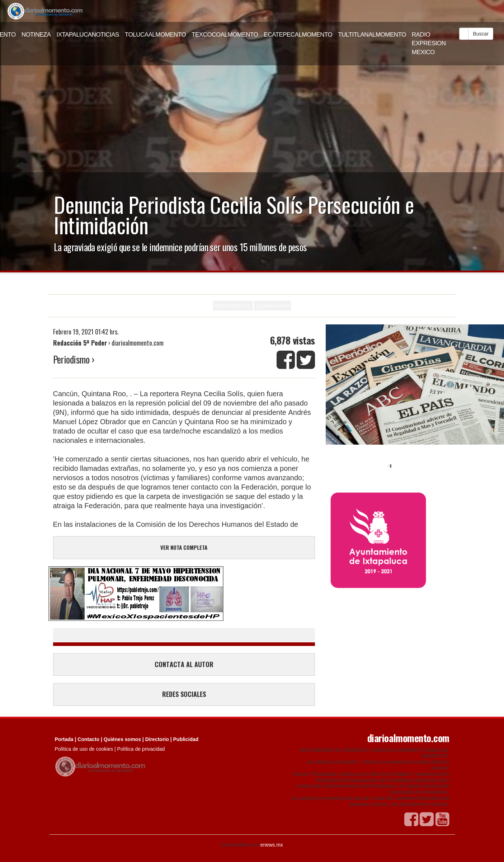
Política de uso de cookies (84, 749)
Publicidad (186, 739)
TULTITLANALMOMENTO (372, 35)
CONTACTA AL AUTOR (184, 664)
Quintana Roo (272, 306)
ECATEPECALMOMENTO (298, 35)
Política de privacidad (141, 749)
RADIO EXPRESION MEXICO (429, 43)
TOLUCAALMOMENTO (155, 35)
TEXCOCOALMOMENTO (225, 35)
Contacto (88, 739)
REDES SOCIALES (184, 694)
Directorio (157, 739)
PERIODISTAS (233, 306)
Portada (64, 739)
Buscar (481, 34)
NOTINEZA (36, 35)
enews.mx (272, 845)
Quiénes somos (122, 739)
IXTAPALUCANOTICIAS (88, 35)
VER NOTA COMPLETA (184, 547)
